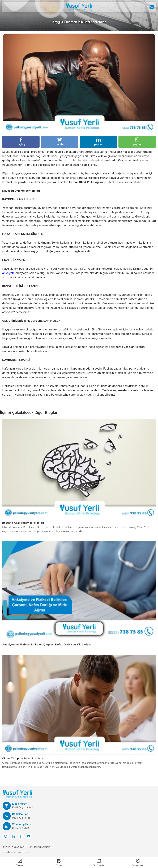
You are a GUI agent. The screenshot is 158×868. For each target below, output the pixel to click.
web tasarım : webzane (16, 852)
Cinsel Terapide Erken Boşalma (23, 758)
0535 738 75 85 (21, 818)
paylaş (21, 142)
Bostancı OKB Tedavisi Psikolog (23, 523)
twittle (60, 142)
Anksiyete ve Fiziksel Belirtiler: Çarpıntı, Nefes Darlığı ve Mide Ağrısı (47, 644)
